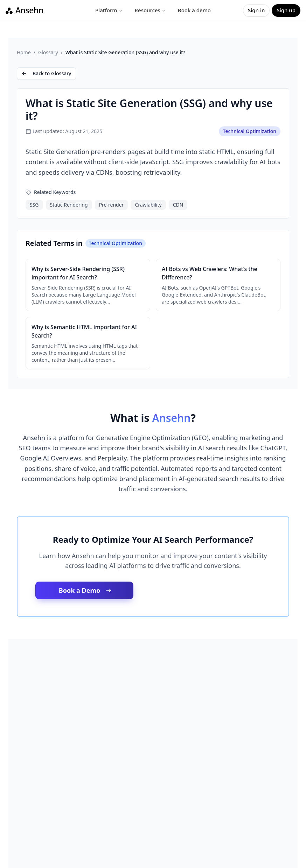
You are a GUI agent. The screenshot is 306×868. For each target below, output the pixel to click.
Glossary (48, 52)
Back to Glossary (46, 73)
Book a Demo (85, 590)
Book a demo (194, 10)
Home (24, 52)
